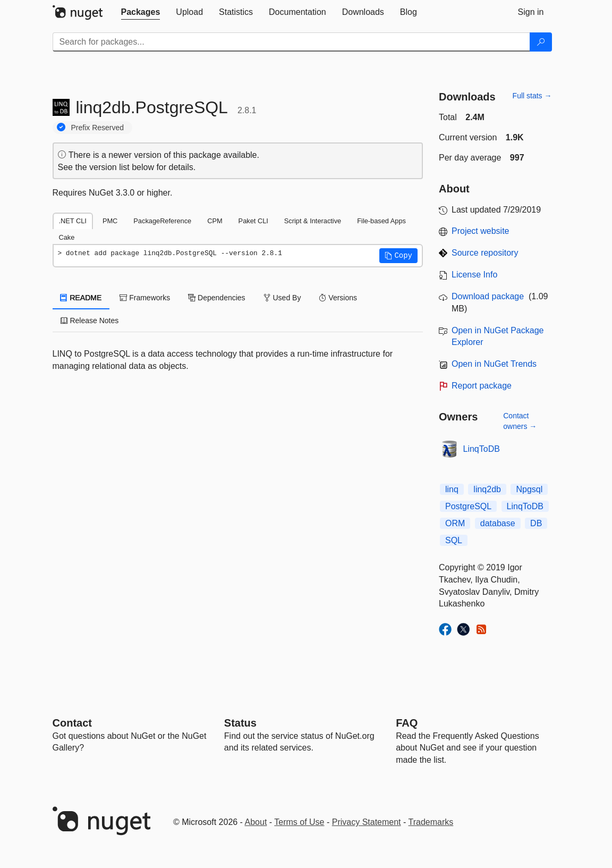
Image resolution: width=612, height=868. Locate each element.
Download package (488, 296)
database (498, 523)
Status (240, 723)
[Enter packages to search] (291, 42)
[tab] (141, 12)
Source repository (485, 253)
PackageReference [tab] (162, 221)
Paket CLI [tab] (253, 221)
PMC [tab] (110, 221)
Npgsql (529, 489)
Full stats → (532, 96)
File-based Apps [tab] (381, 221)
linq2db (487, 489)
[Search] (541, 42)
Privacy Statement (367, 822)
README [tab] (81, 298)
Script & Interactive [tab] (313, 221)
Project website (481, 231)
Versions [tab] (338, 298)
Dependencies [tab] (216, 298)
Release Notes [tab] (90, 321)
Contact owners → (520, 421)
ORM (455, 523)
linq (452, 489)
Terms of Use (299, 822)
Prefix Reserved (98, 128)
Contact (72, 723)
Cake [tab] (67, 237)
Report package (482, 386)
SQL (454, 540)
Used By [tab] (282, 298)
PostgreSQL (468, 506)
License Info (474, 275)
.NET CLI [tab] (73, 221)
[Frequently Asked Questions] (407, 723)
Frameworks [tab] (145, 298)
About (256, 822)
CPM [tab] (215, 221)
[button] (398, 256)
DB (536, 523)
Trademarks (431, 822)
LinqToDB (482, 449)
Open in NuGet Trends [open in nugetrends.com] (494, 364)
